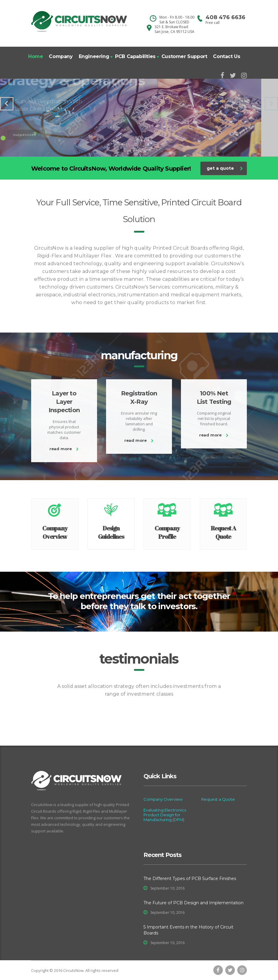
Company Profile (167, 532)
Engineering (94, 56)
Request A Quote (223, 532)
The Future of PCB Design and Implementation (194, 903)
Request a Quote (218, 799)
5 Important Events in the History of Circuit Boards (188, 930)
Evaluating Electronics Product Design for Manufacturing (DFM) (165, 815)
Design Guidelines (111, 532)
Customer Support (184, 56)
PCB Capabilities (135, 56)
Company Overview (55, 532)
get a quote (225, 168)
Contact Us (226, 56)
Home (35, 56)
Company (61, 56)
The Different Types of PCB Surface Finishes (190, 879)
